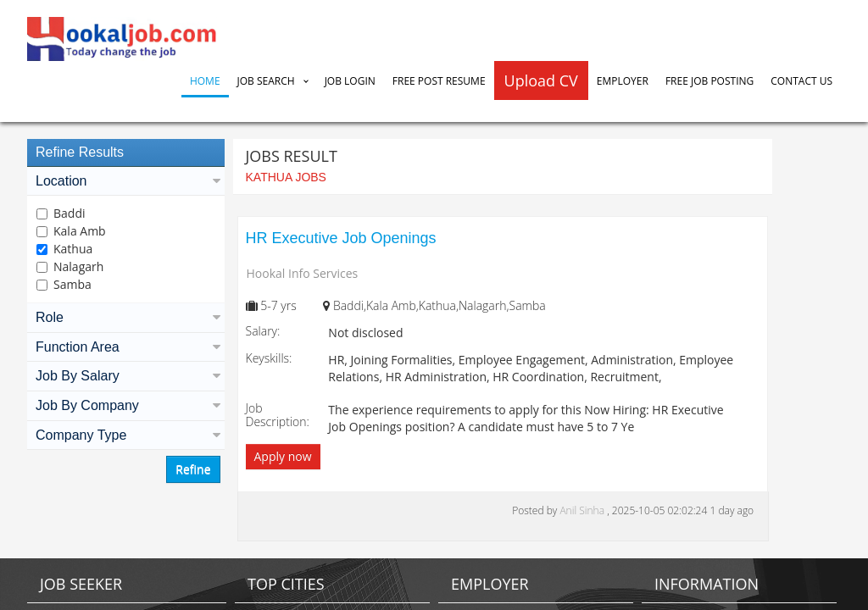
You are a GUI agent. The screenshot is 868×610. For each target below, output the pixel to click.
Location (126, 181)
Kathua (73, 249)
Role (126, 317)
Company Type (126, 435)
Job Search (266, 81)
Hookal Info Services (303, 273)
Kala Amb (80, 231)
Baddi (70, 213)
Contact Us (801, 81)
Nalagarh (78, 266)
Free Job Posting (709, 81)
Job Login (350, 81)
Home (205, 81)
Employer (623, 81)
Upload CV (541, 80)
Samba (72, 284)
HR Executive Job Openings (341, 238)
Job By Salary (126, 376)
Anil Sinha (583, 510)
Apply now (283, 456)
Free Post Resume (439, 81)
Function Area (126, 347)
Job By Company (126, 405)
